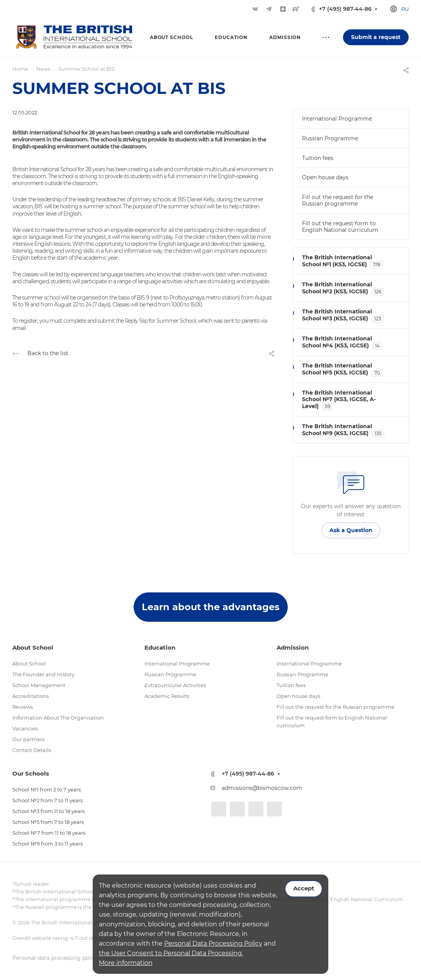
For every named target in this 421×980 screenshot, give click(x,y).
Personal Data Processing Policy (213, 943)
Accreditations (31, 696)
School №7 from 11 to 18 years (49, 833)
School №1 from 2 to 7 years (47, 789)
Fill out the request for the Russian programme (338, 200)
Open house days (325, 177)
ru (405, 9)
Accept (304, 888)
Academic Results (167, 696)
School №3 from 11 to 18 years (48, 811)
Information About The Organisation (58, 718)
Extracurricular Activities (175, 685)
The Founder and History (43, 674)
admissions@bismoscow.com (262, 788)
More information (126, 963)
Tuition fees (318, 158)
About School (29, 664)
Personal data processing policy (55, 958)
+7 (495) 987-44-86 (345, 9)
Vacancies (25, 728)
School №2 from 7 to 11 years (48, 800)
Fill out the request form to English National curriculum (340, 227)
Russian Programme (330, 138)
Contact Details (32, 750)
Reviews (23, 707)
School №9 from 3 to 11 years (48, 844)
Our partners (28, 739)
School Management (39, 685)
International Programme (337, 119)
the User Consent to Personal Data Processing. (171, 953)
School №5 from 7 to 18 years (48, 822)
